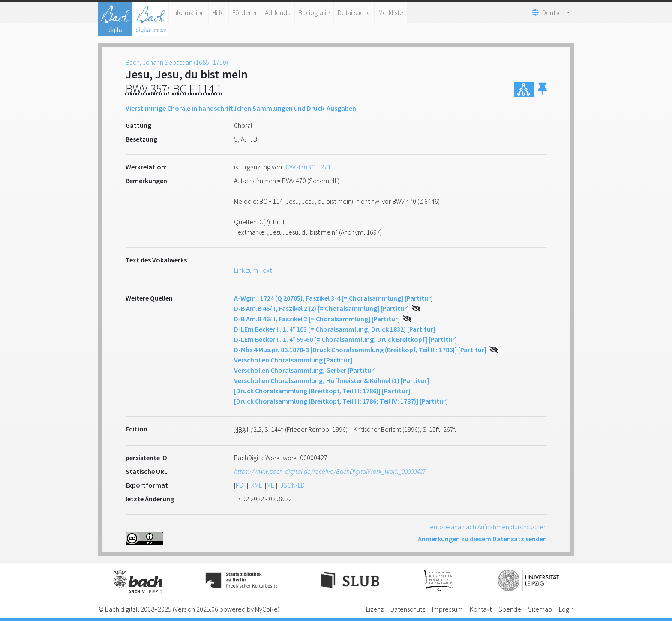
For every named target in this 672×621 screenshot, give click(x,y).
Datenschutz (408, 609)
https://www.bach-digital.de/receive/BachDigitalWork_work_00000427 (330, 471)
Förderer (245, 12)
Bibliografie (314, 12)
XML (256, 485)
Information (188, 12)
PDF (241, 485)
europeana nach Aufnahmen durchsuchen (488, 527)
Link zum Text (253, 270)
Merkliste (391, 12)
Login (566, 609)
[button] (542, 89)
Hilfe (218, 12)
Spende (510, 609)
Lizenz (375, 609)
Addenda (278, 12)
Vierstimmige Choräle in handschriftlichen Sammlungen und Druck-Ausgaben (241, 108)
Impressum (447, 609)
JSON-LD (292, 485)
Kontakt (481, 609)
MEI (271, 485)
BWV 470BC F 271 (307, 167)
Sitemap (540, 609)
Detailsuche (354, 12)
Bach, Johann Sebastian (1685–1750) (177, 62)
